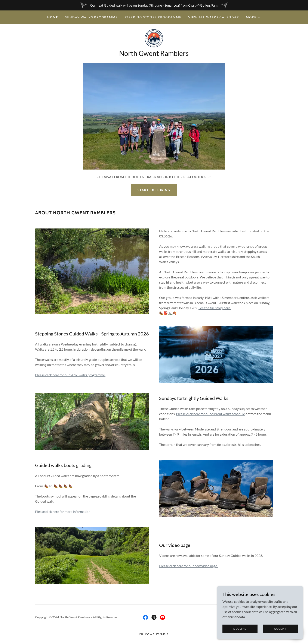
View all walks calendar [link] (214, 17)
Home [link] (53, 17)
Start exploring (154, 190)
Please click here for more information (63, 512)
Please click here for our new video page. (188, 566)
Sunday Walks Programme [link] (91, 17)
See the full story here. (215, 308)
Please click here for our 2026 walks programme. (70, 375)
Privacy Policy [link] (154, 634)
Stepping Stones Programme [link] (153, 17)
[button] (253, 17)
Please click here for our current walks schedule (210, 414)
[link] (154, 38)
